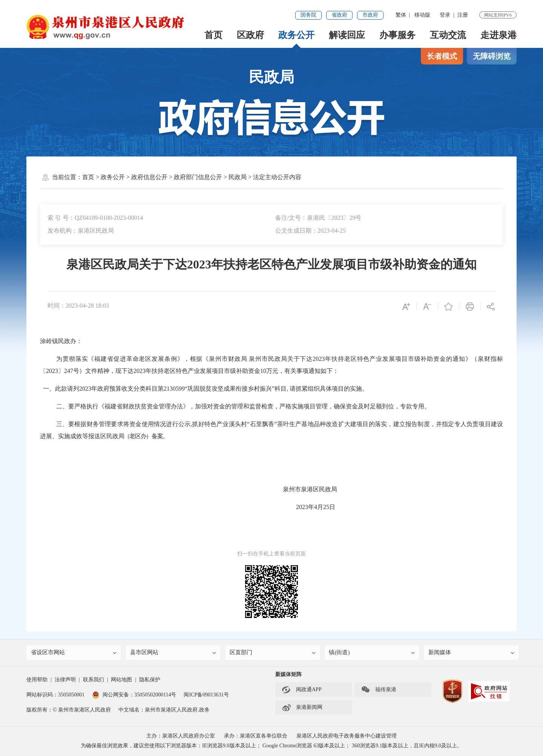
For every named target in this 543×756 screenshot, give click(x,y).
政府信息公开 (149, 177)
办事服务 (397, 35)
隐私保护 (150, 680)
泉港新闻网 (302, 708)
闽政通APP (302, 690)
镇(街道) (373, 653)
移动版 (422, 15)
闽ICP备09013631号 (206, 695)
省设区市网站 (74, 653)
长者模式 (442, 56)
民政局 (238, 177)
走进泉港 (499, 35)
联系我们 (94, 680)
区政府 (250, 35)
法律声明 (65, 680)
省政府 (339, 15)
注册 (463, 15)
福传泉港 (379, 690)
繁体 (401, 15)
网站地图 (121, 680)
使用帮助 (37, 680)
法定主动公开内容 (277, 177)
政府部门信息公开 (198, 177)
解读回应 (347, 35)
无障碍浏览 (492, 56)
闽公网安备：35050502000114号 (134, 695)
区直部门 (273, 653)
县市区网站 (174, 653)
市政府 (370, 15)
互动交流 (448, 35)
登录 (445, 15)
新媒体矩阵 (288, 675)
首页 (213, 35)
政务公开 (296, 35)
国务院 (308, 15)
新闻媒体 (472, 653)
